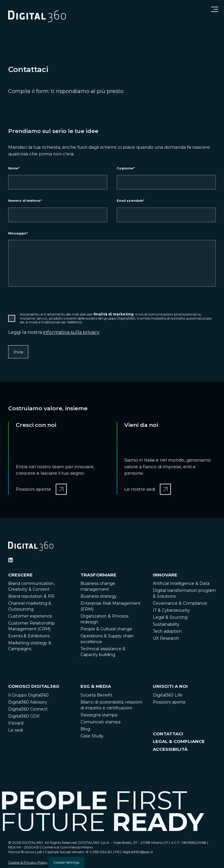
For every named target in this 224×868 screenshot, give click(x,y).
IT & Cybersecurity (171, 610)
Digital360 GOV (24, 716)
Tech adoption (167, 631)
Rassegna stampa (99, 715)
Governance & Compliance (180, 603)
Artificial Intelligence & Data (181, 583)
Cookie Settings (66, 862)
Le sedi (15, 730)
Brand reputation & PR (31, 596)
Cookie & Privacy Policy (28, 862)
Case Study (92, 736)
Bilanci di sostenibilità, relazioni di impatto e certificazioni (111, 705)
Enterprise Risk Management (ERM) (111, 606)
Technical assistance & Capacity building (103, 652)
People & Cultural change (106, 629)
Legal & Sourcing (170, 617)
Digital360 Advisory (28, 702)
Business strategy (99, 596)
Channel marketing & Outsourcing (30, 606)
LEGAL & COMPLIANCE (179, 741)
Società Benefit (96, 695)
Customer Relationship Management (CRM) (32, 626)
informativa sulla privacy (71, 332)
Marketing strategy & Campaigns (30, 646)
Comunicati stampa (100, 722)
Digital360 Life (168, 695)
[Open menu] (215, 9)
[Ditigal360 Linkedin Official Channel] (10, 560)
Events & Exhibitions (29, 636)
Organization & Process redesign (104, 619)
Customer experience (30, 616)
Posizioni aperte (169, 702)
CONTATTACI (168, 734)
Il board (16, 723)
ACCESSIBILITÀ (170, 749)
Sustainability (166, 624)
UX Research (166, 638)
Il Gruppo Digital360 (28, 695)
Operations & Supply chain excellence (107, 639)
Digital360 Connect (28, 709)
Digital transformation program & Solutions (184, 593)
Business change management (98, 586)
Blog (85, 729)
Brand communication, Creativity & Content (31, 586)
